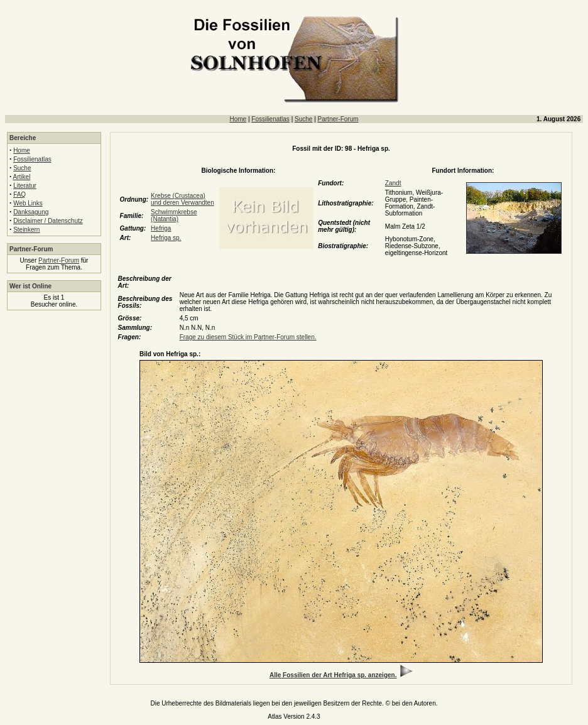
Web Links (28, 203)
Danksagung (31, 212)
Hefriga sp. (166, 238)
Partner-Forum (338, 119)
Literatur (25, 186)
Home (238, 119)
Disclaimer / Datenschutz (48, 221)
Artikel (22, 177)
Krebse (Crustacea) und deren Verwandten (182, 199)
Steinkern (26, 230)
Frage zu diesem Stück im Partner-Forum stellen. (248, 337)
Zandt (393, 183)
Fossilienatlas (270, 119)
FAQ (19, 194)
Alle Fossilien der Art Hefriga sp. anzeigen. (333, 675)
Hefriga (161, 228)
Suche (303, 119)
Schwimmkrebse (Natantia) (174, 215)
